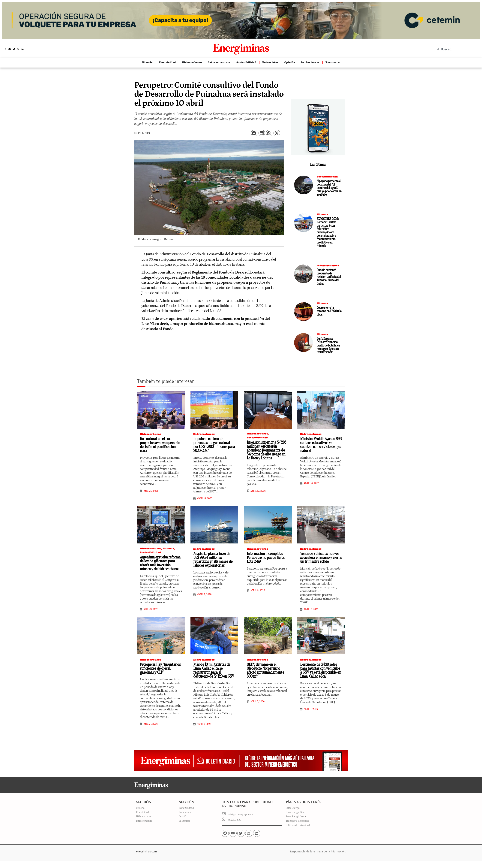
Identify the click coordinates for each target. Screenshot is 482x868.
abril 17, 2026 (151, 491)
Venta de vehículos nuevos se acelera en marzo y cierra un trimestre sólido (321, 558)
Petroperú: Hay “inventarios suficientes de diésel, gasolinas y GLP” (160, 668)
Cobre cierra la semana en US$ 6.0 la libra (329, 311)
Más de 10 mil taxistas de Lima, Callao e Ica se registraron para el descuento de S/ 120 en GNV (214, 670)
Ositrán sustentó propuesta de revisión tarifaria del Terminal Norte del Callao (329, 277)
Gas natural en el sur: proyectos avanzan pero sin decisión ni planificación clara (160, 445)
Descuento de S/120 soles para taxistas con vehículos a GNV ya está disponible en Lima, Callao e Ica (321, 670)
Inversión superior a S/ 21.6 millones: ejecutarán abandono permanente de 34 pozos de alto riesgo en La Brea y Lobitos (266, 450)
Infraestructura (328, 266)
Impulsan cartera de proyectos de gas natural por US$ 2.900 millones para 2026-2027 (214, 445)
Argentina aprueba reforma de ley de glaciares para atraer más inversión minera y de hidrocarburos (160, 563)
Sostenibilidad (327, 177)
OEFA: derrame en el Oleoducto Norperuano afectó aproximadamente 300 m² (265, 670)
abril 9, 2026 (151, 609)
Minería (322, 214)
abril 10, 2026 (258, 491)
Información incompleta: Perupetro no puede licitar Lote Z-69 (266, 558)
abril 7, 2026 (151, 724)
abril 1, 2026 (311, 709)
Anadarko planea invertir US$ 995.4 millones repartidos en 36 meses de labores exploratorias (213, 560)
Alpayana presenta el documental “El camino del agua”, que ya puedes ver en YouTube (329, 188)
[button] (254, 133)
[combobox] (456, 49)
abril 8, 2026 (258, 591)
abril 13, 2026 (205, 498)
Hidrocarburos (151, 434)
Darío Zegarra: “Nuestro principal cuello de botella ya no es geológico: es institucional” (328, 345)
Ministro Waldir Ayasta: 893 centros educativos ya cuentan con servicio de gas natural (321, 445)
